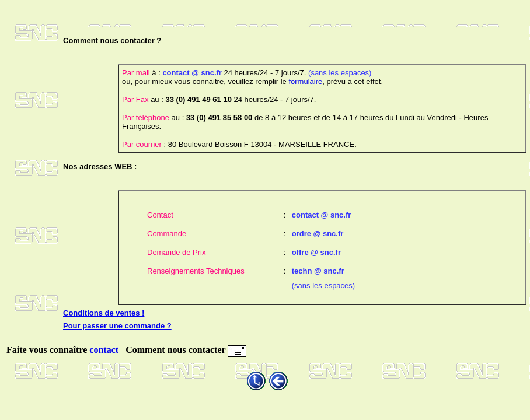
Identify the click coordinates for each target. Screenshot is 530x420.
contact (104, 350)
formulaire (305, 81)
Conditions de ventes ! (104, 313)
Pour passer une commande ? (117, 326)
